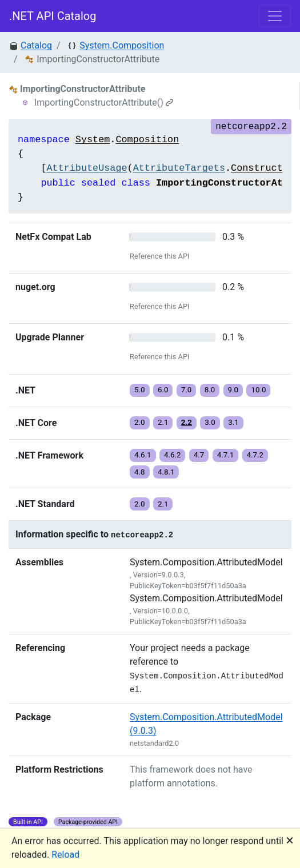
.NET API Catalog (53, 16)
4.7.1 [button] (226, 455)
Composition (147, 140)
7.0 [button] (187, 390)
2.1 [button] (163, 422)
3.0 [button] (210, 422)
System (93, 140)
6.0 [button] (163, 390)
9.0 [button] (233, 390)
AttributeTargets (179, 168)
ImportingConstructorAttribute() (104, 103)
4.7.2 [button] (255, 455)
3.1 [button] (233, 422)
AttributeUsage (87, 168)
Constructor (263, 168)
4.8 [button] (140, 472)
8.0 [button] (210, 390)
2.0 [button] (140, 422)
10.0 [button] (258, 390)
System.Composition (122, 45)
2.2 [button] (187, 422)
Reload (65, 855)
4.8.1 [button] (166, 472)
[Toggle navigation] (275, 16)
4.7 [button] (199, 455)
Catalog (36, 45)
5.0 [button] (140, 390)
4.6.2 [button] (173, 455)
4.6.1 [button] (143, 455)
